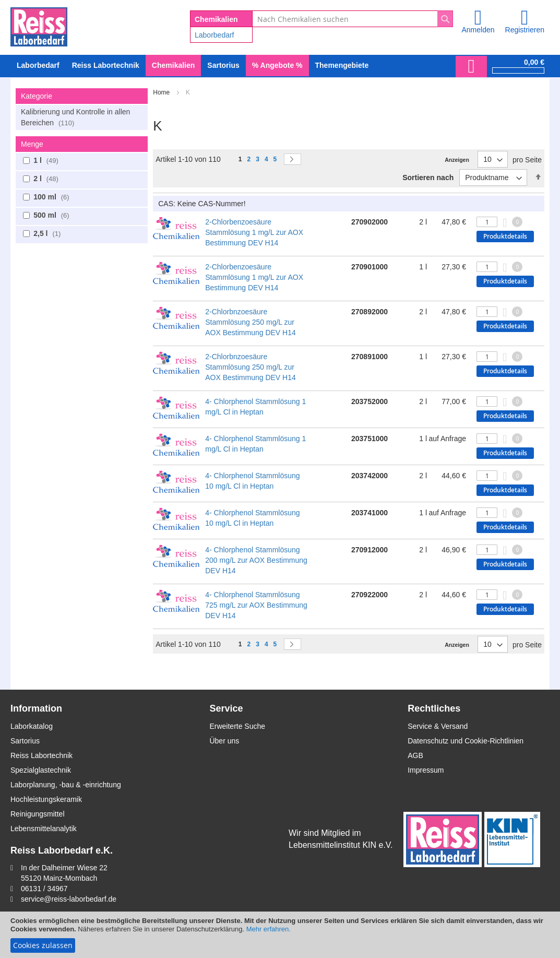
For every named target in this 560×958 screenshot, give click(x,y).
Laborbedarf (215, 35)
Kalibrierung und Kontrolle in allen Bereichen (75, 117)
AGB (415, 755)
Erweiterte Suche (237, 726)
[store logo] (39, 25)
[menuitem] (38, 66)
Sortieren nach (428, 178)
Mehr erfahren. (269, 929)
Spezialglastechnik (41, 770)
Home (162, 92)
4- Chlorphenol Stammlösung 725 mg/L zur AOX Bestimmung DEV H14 (256, 605)
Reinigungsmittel (38, 814)
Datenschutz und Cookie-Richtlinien (466, 741)
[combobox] (353, 19)
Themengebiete (342, 65)
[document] (280, 935)
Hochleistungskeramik (46, 799)
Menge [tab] (32, 144)
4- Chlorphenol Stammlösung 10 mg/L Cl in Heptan (252, 481)
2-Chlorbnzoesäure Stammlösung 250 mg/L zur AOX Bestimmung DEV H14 (251, 322)
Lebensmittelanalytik (44, 829)
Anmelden (478, 30)
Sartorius (25, 741)
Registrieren (525, 30)
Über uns (224, 741)
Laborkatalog (32, 726)
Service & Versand (438, 726)
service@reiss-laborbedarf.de (69, 899)
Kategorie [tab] (37, 96)
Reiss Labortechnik (41, 755)
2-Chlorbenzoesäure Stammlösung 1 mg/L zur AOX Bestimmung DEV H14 (254, 232)
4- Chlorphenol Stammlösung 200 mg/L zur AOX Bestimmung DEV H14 (256, 560)
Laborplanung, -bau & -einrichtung (66, 785)
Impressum (426, 770)
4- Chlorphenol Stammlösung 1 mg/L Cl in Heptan (255, 407)
